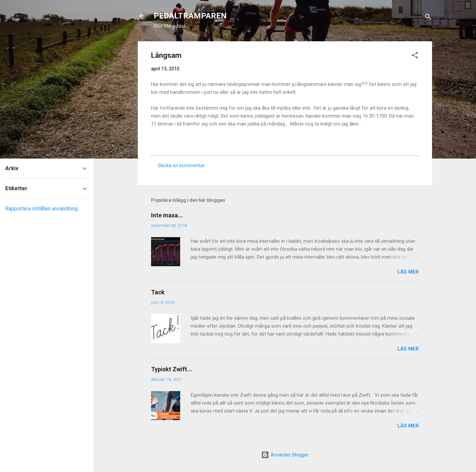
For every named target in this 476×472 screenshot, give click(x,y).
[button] (415, 56)
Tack (158, 292)
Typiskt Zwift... (172, 369)
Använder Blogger (285, 455)
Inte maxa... (167, 215)
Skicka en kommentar (181, 165)
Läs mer (408, 272)
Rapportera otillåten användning (41, 209)
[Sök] (428, 18)
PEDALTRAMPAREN (190, 16)
